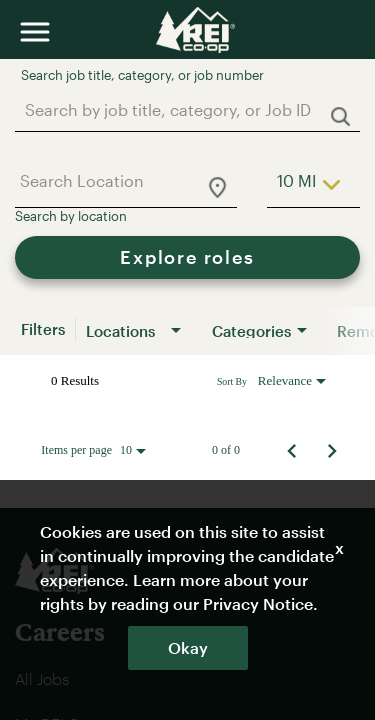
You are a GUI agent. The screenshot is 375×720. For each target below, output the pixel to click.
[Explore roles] (187, 257)
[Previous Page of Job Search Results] (292, 450)
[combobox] (177, 109)
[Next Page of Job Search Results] (332, 450)
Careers (60, 631)
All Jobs (42, 678)
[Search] (187, 257)
